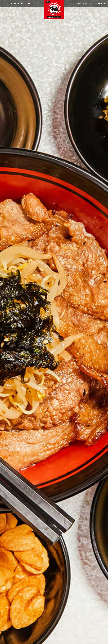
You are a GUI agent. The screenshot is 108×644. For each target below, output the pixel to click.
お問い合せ (94, 4)
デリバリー (21, 4)
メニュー (14, 4)
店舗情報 (79, 4)
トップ (8, 4)
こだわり (29, 4)
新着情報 (86, 4)
